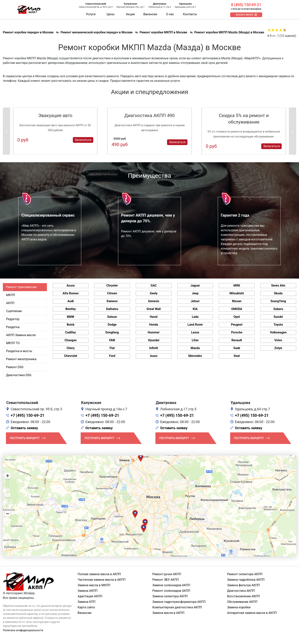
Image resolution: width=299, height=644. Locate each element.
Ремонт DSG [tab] (15, 367)
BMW (71, 317)
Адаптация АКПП (90, 596)
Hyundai (154, 340)
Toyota (278, 325)
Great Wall (154, 309)
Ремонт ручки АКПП (167, 574)
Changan (71, 340)
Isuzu (154, 356)
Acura (71, 285)
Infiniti (154, 348)
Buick (71, 325)
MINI (237, 285)
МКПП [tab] (11, 295)
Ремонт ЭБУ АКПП (166, 580)
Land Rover (195, 325)
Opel (237, 317)
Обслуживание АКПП (242, 602)
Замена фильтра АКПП (244, 585)
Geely (154, 293)
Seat (237, 356)
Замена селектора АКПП (170, 596)
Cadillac (71, 332)
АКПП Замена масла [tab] (21, 335)
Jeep (195, 293)
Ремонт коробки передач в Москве (28, 32)
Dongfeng (112, 332)
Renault (237, 340)
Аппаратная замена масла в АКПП (252, 613)
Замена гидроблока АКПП (246, 580)
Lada (195, 317)
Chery (71, 348)
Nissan (237, 301)
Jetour (195, 301)
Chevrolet (71, 356)
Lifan (195, 340)
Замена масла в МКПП (94, 585)
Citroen (112, 293)
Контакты (190, 14)
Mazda (195, 348)
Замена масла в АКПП (168, 613)
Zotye (278, 348)
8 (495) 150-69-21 (246, 5)
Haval (154, 317)
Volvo (278, 340)
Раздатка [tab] (13, 327)
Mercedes (195, 356)
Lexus (195, 332)
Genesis (154, 301)
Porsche (237, 332)
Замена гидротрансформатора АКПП (179, 602)
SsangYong (278, 301)
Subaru (278, 309)
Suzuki (278, 317)
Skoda (278, 293)
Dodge (112, 325)
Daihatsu (112, 309)
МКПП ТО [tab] (13, 343)
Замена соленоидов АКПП (171, 585)
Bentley (71, 309)
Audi (71, 301)
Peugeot (237, 325)
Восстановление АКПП (244, 596)
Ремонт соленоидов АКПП (171, 591)
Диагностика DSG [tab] (19, 375)
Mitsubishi (237, 293)
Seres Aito (278, 285)
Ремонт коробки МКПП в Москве (163, 32)
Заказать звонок (244, 15)
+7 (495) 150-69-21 (28, 415)
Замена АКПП (88, 591)
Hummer (154, 332)
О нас (170, 14)
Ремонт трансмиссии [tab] (21, 287)
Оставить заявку (24, 428)
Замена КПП (87, 602)
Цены (111, 14)
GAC (154, 285)
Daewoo (112, 301)
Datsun (112, 317)
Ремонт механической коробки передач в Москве (96, 32)
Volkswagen (278, 332)
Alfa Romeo (71, 293)
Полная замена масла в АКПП (99, 574)
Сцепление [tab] (14, 311)
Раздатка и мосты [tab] (19, 351)
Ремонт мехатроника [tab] (21, 359)
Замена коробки (239, 607)
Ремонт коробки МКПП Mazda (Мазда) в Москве (229, 32)
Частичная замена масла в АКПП (102, 580)
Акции (130, 14)
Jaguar (195, 285)
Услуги (91, 14)
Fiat (112, 348)
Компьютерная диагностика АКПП (177, 607)
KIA (195, 309)
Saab (237, 348)
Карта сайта (86, 607)
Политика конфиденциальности (23, 630)
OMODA (237, 309)
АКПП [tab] (10, 303)
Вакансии (150, 14)
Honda (154, 325)
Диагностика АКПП (241, 591)
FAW (112, 340)
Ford (112, 356)
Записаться (83, 140)
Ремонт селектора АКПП (245, 574)
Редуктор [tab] (13, 319)
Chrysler (112, 285)
